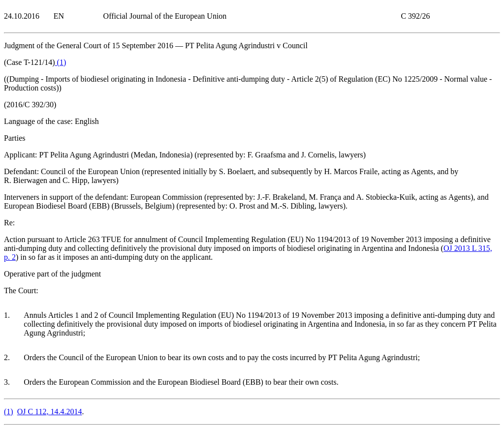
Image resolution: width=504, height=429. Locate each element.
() (61, 62)
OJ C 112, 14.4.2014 (50, 412)
